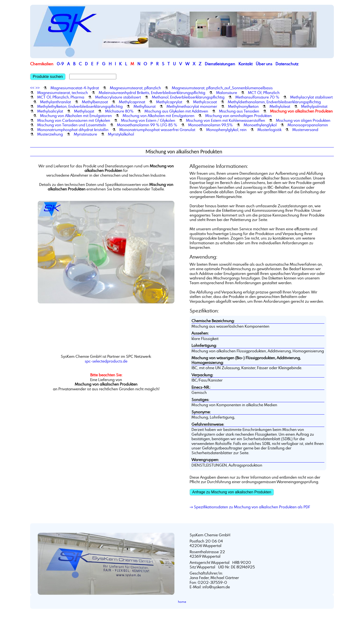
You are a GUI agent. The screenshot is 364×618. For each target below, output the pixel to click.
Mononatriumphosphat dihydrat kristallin (73, 130)
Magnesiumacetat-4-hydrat (75, 88)
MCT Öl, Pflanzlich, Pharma (61, 97)
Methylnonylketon (243, 106)
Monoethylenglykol (260, 125)
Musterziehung (50, 134)
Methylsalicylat (50, 111)
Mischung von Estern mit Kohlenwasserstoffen (226, 120)
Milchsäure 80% (119, 111)
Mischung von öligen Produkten (303, 120)
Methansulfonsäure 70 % (257, 97)
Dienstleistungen (220, 64)
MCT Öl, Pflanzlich (264, 93)
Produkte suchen (48, 77)
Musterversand (305, 130)
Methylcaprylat (169, 102)
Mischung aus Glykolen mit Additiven (176, 111)
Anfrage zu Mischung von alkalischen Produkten (232, 492)
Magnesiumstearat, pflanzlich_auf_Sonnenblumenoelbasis (222, 88)
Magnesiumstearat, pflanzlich (135, 88)
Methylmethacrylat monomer (192, 106)
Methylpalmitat (314, 106)
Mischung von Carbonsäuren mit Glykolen (74, 120)
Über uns (264, 64)
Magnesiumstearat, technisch (63, 93)
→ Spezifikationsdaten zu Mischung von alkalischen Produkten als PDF (250, 507)
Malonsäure (227, 93)
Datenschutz (287, 64)
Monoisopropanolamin (308, 125)
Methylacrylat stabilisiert (311, 97)
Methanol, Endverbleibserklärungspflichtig (188, 97)
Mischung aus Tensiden (239, 111)
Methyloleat (280, 106)
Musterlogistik (269, 130)
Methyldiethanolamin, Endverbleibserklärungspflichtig (274, 102)
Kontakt (245, 64)
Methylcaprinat (132, 102)
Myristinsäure (85, 134)
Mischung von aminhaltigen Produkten (238, 116)
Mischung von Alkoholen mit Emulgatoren (76, 116)
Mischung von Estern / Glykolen (148, 120)
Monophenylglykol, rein (226, 130)
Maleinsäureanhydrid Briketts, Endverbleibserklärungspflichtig (152, 93)
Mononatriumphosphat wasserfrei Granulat (157, 130)
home (182, 602)
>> (37, 88)
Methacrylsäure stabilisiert (118, 97)
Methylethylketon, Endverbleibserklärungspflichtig (80, 106)
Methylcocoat (205, 102)
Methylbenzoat (95, 102)
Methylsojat (84, 111)
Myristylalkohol (121, 134)
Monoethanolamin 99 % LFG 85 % (147, 125)
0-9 (60, 64)
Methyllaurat (145, 106)
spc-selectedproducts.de (106, 361)
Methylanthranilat (56, 102)
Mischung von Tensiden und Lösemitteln (72, 125)
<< (32, 88)
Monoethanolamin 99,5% (210, 125)
